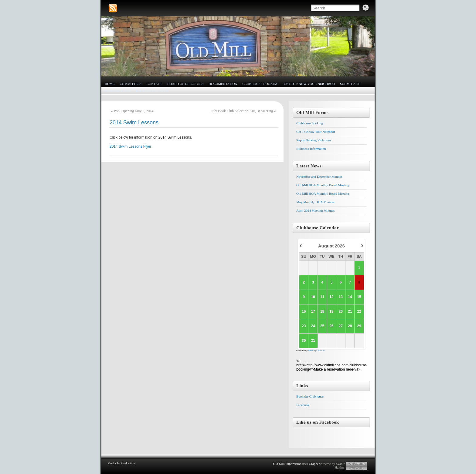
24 (313, 326)
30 (304, 341)
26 (331, 326)
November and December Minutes (319, 176)
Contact (154, 84)
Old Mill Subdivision (287, 464)
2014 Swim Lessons (134, 123)
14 (350, 297)
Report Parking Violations (314, 140)
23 (304, 326)
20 (340, 311)
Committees (131, 84)
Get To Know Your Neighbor (309, 84)
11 (322, 297)
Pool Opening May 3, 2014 (134, 111)
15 (359, 297)
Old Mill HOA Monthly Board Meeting (323, 185)
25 (322, 326)
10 (313, 297)
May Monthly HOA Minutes (315, 202)
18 (322, 311)
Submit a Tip (351, 84)
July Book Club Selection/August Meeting (242, 111)
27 (340, 326)
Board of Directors (185, 84)
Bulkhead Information (311, 149)
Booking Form (118, 91)
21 (350, 311)
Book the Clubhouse (310, 396)
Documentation (223, 84)
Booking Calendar (317, 350)
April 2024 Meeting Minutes (315, 210)
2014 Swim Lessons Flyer (130, 146)
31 (313, 341)
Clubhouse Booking (260, 84)
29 (359, 326)
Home (110, 84)
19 (331, 311)
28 (350, 326)
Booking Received (152, 91)
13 (340, 297)
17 (313, 311)
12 (331, 297)
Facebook (303, 405)
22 (359, 311)
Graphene (315, 464)
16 (304, 311)
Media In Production (121, 463)
